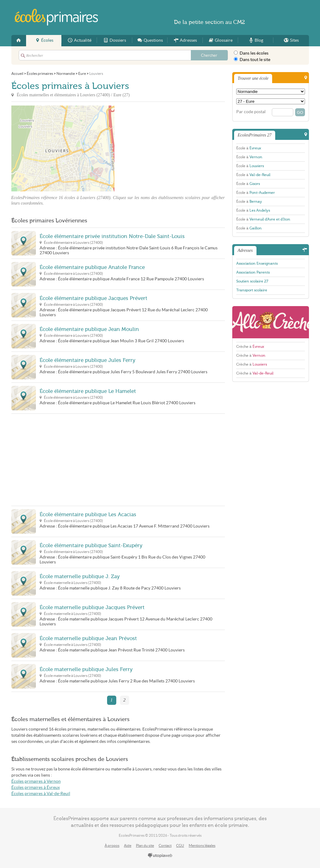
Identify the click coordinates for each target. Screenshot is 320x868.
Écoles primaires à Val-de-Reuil (41, 794)
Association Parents (253, 272)
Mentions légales (202, 845)
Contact (165, 845)
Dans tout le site (252, 60)
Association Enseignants (257, 263)
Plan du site (145, 845)
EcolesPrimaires (57, 17)
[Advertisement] (170, 148)
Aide (128, 845)
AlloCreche (271, 322)
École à (249, 148)
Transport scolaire (252, 290)
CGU (180, 845)
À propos (112, 845)
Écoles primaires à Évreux (36, 787)
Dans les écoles (251, 53)
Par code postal (251, 112)
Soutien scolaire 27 (252, 281)
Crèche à (250, 347)
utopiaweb (160, 856)
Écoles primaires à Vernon (36, 781)
